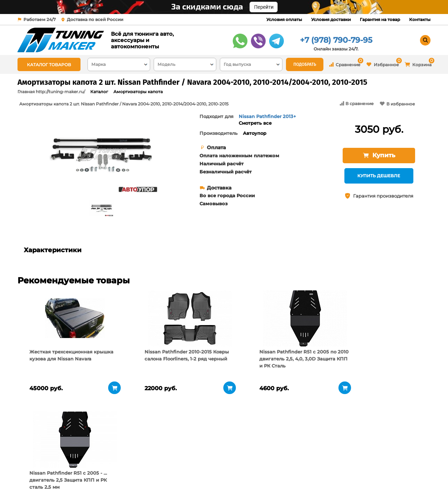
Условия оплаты (284, 19)
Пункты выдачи (110, 461)
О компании (106, 452)
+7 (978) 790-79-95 (336, 40)
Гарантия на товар (380, 19)
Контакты (420, 19)
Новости (101, 470)
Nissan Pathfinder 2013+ (267, 116)
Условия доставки (331, 19)
